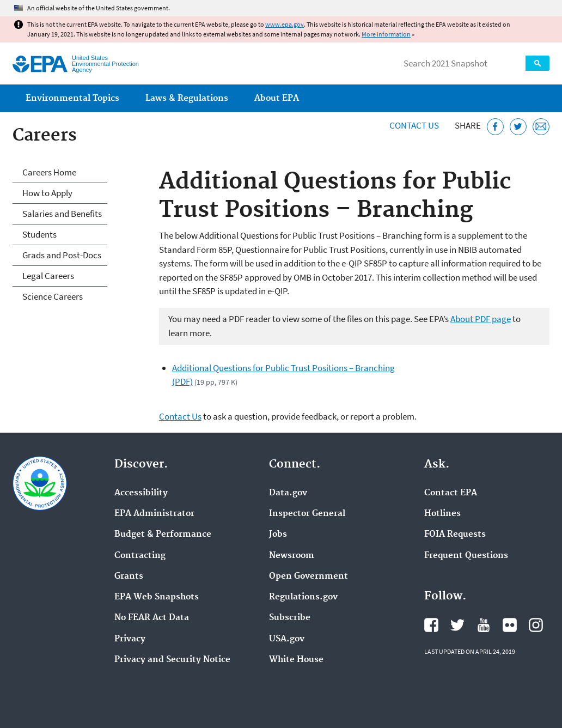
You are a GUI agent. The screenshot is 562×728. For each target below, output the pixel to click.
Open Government (309, 577)
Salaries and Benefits (62, 214)
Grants (129, 577)
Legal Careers (48, 276)
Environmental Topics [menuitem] (72, 98)
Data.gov (288, 493)
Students (39, 234)
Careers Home (49, 172)
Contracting (140, 556)
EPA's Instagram (536, 625)
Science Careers (53, 296)
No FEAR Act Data (152, 618)
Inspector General (307, 514)
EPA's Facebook (431, 625)
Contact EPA (451, 493)
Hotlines (442, 514)
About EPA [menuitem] (277, 98)
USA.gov (287, 639)
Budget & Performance (163, 535)
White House (296, 660)
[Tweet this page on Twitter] (518, 127)
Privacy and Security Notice (172, 660)
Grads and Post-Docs (62, 255)
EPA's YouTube (484, 625)
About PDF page (481, 319)
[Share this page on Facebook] (495, 127)
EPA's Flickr (510, 625)
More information (386, 34)
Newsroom (292, 556)
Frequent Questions (466, 556)
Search (537, 63)
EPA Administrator (154, 514)
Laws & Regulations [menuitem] (187, 98)
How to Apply (47, 193)
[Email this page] (541, 127)
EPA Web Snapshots (157, 597)
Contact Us (414, 125)
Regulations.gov (303, 597)
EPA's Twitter (457, 625)
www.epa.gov (285, 24)
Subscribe (290, 618)
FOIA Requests (455, 535)
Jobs (278, 535)
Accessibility (141, 493)
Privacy (130, 639)
